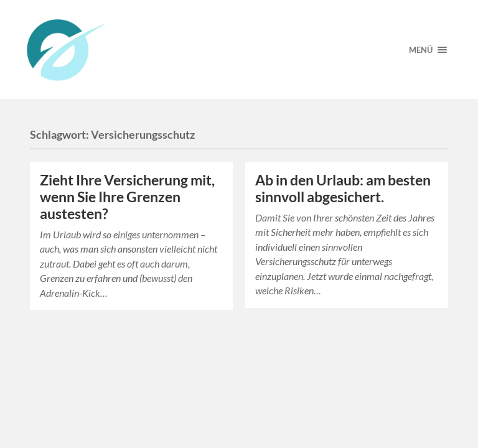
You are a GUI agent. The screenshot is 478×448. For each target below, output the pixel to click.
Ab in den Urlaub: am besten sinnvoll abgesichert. (343, 189)
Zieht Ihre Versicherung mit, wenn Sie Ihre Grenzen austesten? (127, 197)
